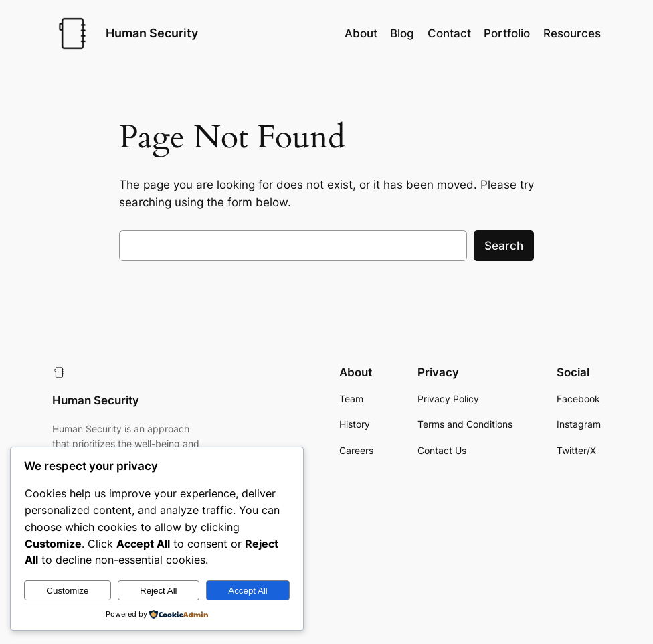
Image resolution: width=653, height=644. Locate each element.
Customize (67, 591)
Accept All (248, 591)
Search (504, 246)
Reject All (159, 591)
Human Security (152, 33)
